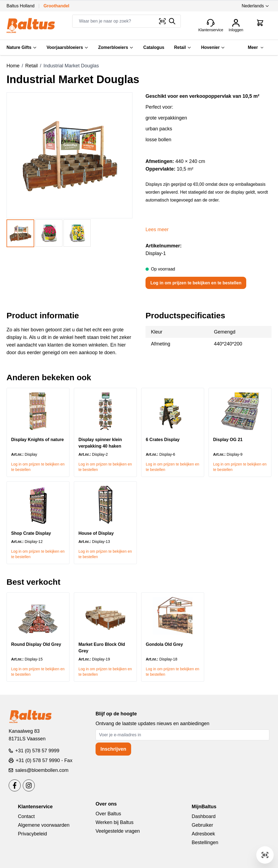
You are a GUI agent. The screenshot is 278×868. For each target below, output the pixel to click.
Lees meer (157, 229)
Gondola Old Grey (164, 644)
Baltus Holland (20, 6)
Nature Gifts (22, 47)
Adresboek (203, 834)
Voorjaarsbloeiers (68, 47)
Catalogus (154, 47)
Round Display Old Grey (36, 644)
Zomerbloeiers (116, 47)
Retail (183, 47)
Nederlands (255, 6)
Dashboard (204, 816)
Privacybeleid (32, 834)
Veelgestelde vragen (118, 831)
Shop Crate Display (31, 533)
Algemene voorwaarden (44, 825)
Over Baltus (108, 814)
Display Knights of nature (37, 440)
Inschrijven (113, 749)
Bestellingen (205, 842)
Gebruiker (202, 825)
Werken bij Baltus (115, 822)
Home (13, 66)
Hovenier (213, 47)
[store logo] (31, 26)
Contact (26, 816)
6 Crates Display (163, 440)
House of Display (96, 533)
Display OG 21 (228, 440)
